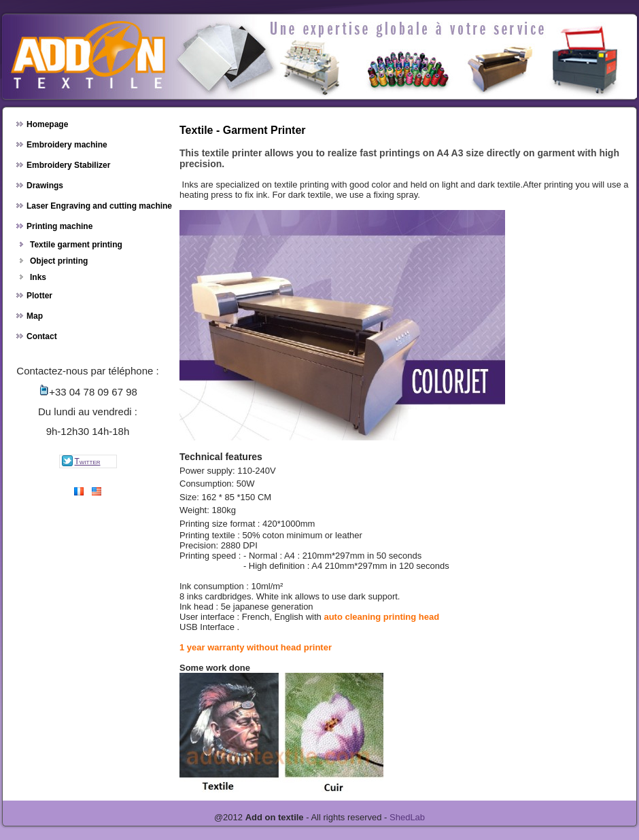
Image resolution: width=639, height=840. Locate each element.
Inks (38, 277)
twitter (80, 461)
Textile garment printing (76, 245)
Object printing (59, 261)
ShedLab (407, 817)
